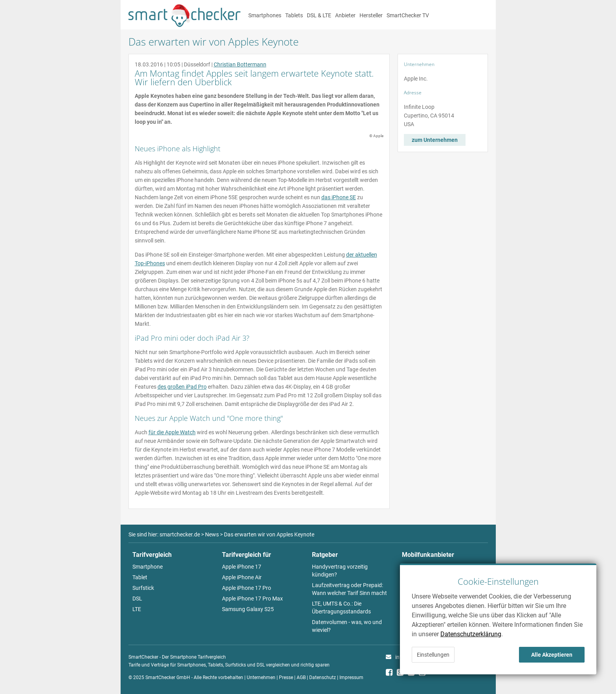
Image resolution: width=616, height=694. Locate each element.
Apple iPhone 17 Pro (247, 588)
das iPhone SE (339, 197)
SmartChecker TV (408, 15)
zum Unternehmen (435, 140)
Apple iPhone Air (242, 577)
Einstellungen (433, 655)
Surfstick (143, 588)
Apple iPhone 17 (242, 567)
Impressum (351, 677)
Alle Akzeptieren (552, 655)
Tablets (294, 15)
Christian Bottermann (240, 64)
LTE (137, 609)
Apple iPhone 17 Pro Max (252, 599)
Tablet (140, 577)
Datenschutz (323, 677)
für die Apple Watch (172, 432)
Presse (286, 677)
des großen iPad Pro (182, 387)
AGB (301, 677)
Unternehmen (261, 677)
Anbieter (345, 15)
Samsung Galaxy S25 (248, 609)
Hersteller (371, 15)
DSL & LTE (319, 15)
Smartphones (265, 15)
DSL (137, 599)
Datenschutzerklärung (471, 634)
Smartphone (148, 567)
